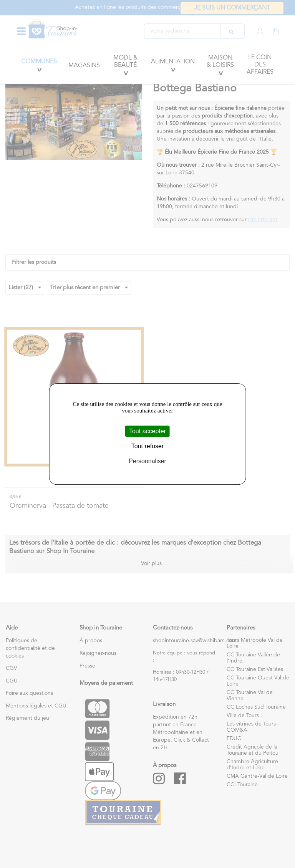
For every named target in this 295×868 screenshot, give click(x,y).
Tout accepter (147, 431)
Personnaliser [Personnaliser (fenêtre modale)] (147, 461)
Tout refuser (147, 446)
